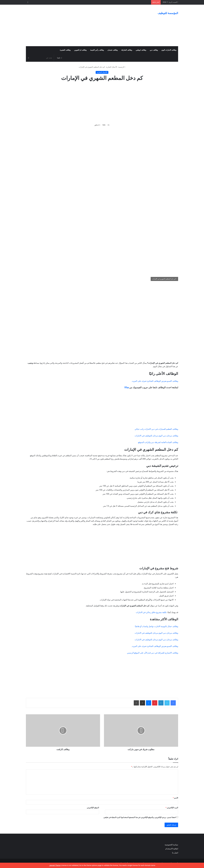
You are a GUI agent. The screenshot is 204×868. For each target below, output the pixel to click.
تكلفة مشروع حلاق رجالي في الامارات (151, 612)
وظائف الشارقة (127, 50)
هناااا (127, 387)
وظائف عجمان (113, 50)
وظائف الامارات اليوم (169, 50)
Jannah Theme (55, 865)
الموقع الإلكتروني (93, 808)
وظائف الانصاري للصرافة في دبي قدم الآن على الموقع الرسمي (153, 653)
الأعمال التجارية (111, 67)
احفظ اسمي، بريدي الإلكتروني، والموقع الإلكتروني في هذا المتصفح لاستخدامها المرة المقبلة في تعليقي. (140, 817)
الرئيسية (122, 67)
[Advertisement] (76, 25)
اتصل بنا (175, 853)
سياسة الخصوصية (171, 845)
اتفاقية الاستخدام (172, 849)
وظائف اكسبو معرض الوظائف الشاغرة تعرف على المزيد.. (155, 381)
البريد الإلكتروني (172, 808)
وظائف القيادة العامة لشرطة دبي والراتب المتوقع (158, 442)
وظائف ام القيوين (80, 50)
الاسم (176, 798)
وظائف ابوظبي (141, 50)
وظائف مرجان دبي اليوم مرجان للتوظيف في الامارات (156, 436)
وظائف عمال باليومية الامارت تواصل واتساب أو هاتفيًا (157, 626)
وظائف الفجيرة (65, 50)
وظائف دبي (154, 50)
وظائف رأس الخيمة (97, 50)
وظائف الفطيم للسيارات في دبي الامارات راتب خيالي (156, 429)
